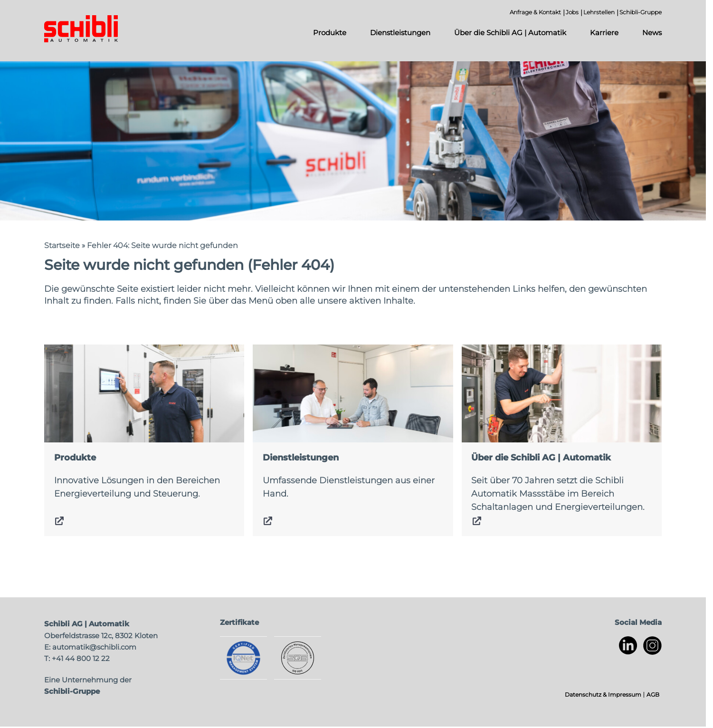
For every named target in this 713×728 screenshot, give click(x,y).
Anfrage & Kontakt (535, 12)
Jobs (572, 12)
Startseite (62, 245)
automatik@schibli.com (94, 647)
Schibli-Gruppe (641, 12)
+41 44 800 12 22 (81, 658)
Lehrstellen (599, 12)
